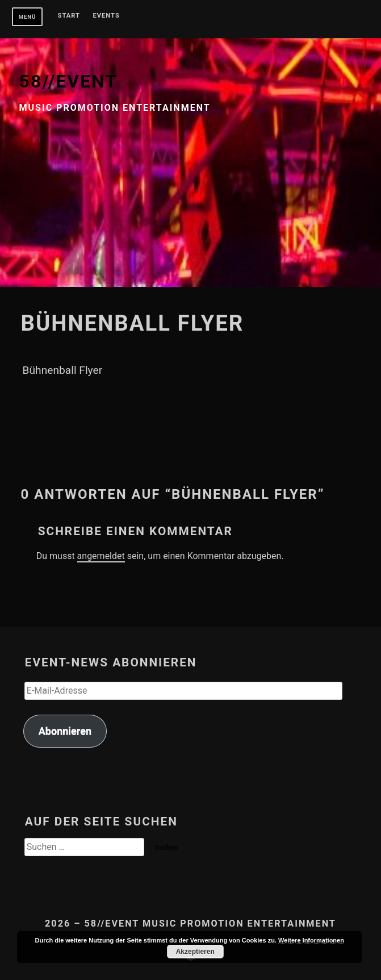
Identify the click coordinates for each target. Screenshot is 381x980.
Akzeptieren (195, 952)
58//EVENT (69, 81)
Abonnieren (65, 731)
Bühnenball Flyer (63, 370)
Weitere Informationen (311, 940)
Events (106, 16)
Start (69, 16)
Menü (28, 17)
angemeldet (101, 556)
